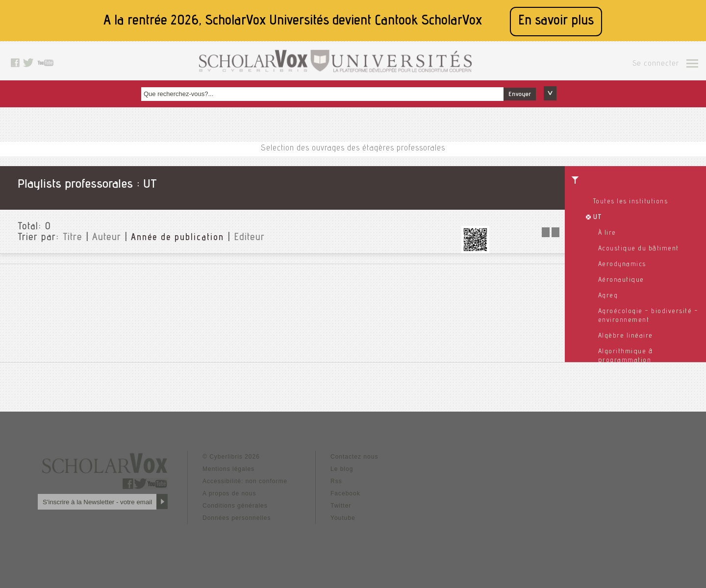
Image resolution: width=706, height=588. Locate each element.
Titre (73, 238)
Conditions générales (235, 506)
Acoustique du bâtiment (639, 249)
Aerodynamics (622, 265)
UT (598, 218)
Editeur (249, 238)
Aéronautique (621, 280)
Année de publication (177, 238)
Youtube (343, 518)
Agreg (608, 296)
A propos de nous (229, 493)
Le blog (342, 469)
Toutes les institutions (631, 202)
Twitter (341, 506)
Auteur (107, 238)
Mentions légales (228, 469)
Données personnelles (237, 518)
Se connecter (656, 64)
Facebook (345, 493)
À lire (607, 233)
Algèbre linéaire (626, 336)
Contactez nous (354, 457)
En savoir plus (556, 21)
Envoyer (520, 95)
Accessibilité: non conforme (245, 481)
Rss (336, 481)
